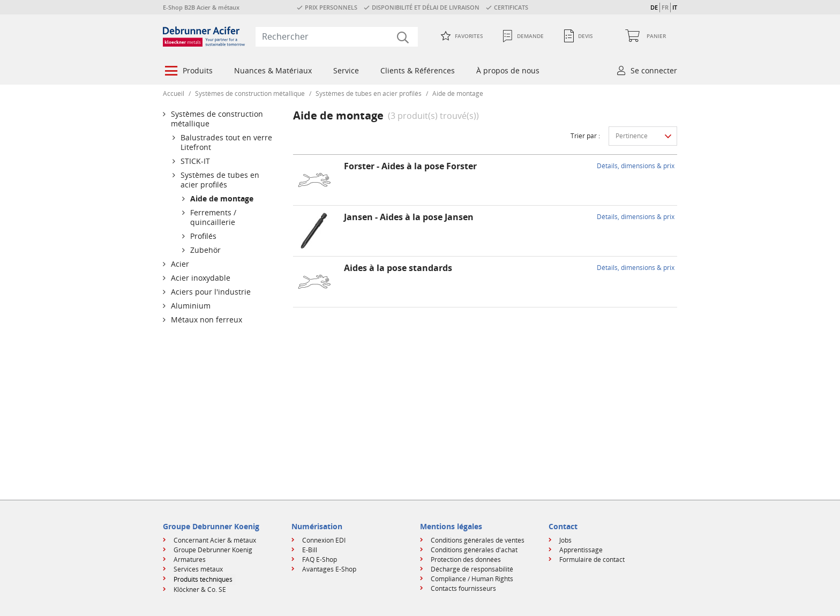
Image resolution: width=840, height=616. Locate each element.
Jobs (565, 540)
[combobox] (337, 36)
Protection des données (466, 559)
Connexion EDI (324, 540)
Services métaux (198, 569)
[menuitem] (188, 72)
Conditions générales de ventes (478, 540)
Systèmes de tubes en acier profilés (369, 93)
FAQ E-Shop (320, 559)
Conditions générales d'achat (474, 550)
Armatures (190, 559)
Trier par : (585, 136)
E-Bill (310, 550)
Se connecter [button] (654, 70)
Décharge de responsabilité (472, 569)
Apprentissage (581, 550)
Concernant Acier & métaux (215, 540)
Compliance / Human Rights (472, 579)
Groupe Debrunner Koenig (213, 550)
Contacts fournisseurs (463, 588)
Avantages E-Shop (329, 569)
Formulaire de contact (592, 559)
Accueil (174, 93)
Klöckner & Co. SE (200, 589)
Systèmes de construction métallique (250, 93)
